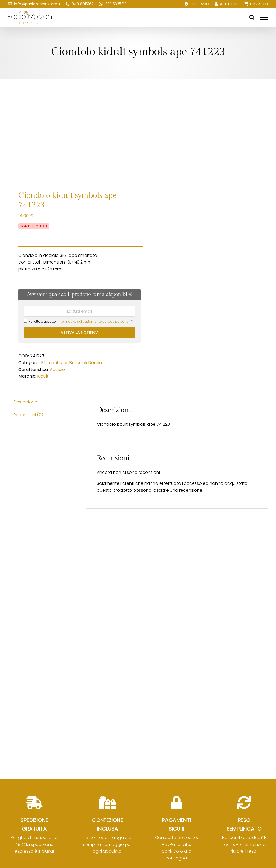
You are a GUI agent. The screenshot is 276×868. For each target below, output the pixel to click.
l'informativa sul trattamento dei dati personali (93, 321)
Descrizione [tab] (25, 402)
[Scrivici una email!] (34, 4)
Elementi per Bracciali (64, 363)
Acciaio (57, 370)
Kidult (43, 376)
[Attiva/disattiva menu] (264, 17)
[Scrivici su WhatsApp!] (113, 4)
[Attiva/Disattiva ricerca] (252, 17)
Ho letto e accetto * (78, 321)
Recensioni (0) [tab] (28, 415)
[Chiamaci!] (80, 4)
